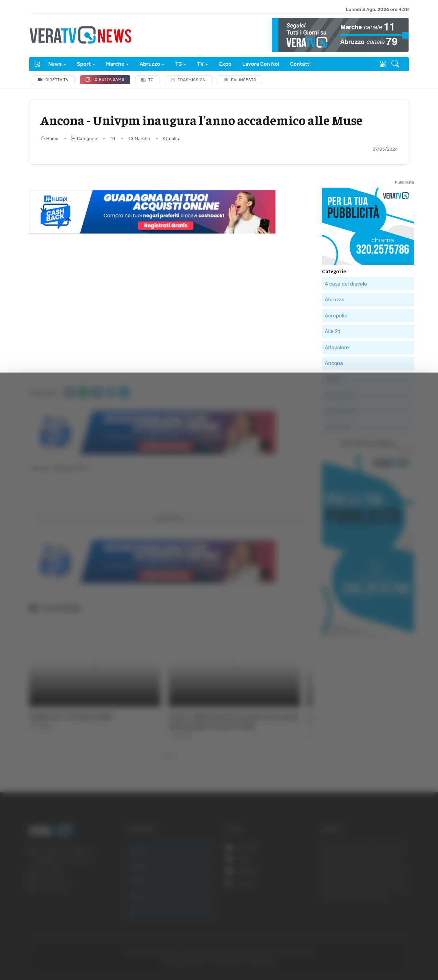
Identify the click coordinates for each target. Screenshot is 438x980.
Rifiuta (369, 913)
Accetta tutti (369, 868)
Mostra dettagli (374, 956)
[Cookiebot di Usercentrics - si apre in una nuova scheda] (58, 956)
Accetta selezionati (368, 891)
